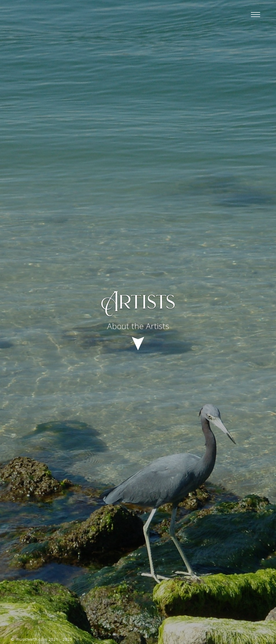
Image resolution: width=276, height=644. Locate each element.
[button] (256, 15)
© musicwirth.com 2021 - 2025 (42, 639)
